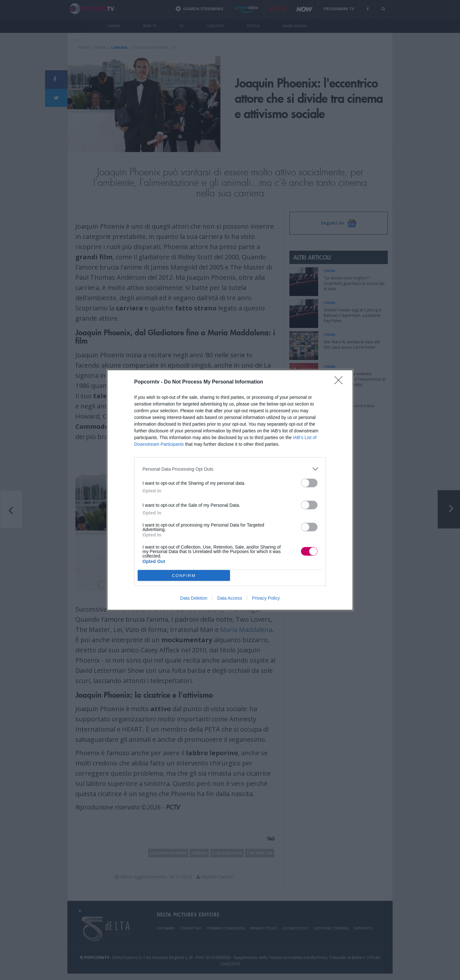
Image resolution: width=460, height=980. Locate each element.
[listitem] (230, 469)
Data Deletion (194, 598)
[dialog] (230, 490)
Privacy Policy (266, 598)
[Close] (341, 382)
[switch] (309, 483)
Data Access (230, 598)
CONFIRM (184, 576)
